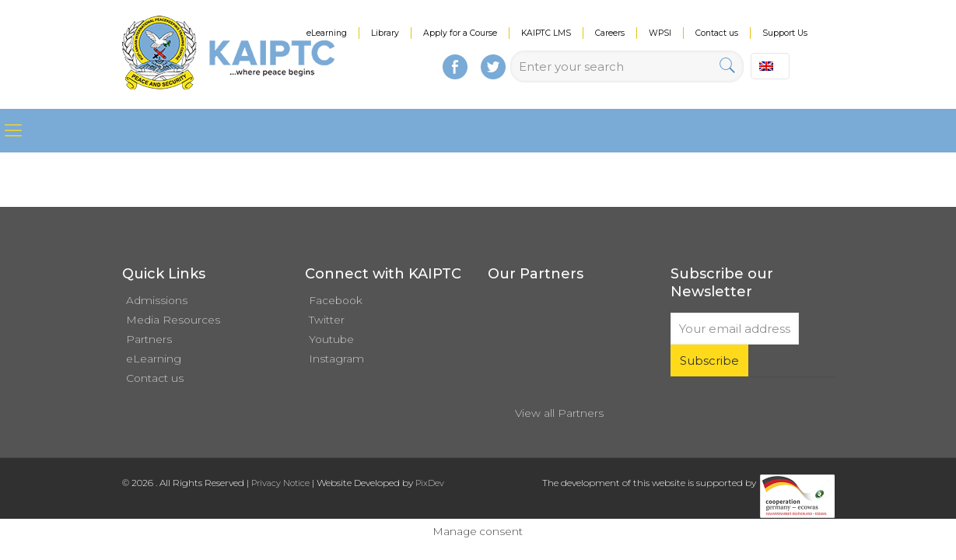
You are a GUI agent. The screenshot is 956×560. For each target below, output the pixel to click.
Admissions (157, 300)
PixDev (430, 483)
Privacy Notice (280, 483)
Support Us (785, 33)
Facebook (336, 300)
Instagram (336, 359)
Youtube (331, 339)
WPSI (660, 33)
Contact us (717, 33)
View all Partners (559, 413)
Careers (610, 33)
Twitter (327, 320)
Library (385, 33)
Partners (149, 339)
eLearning (327, 33)
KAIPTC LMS (546, 33)
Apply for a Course (460, 33)
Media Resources (173, 320)
